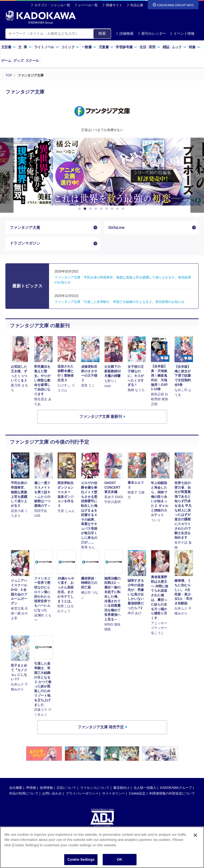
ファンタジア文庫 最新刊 (101, 417)
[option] (102, 172)
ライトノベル (47, 47)
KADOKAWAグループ (176, 788)
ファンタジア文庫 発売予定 (101, 727)
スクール (32, 61)
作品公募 (137, 5)
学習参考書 (127, 47)
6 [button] (108, 209)
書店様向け (121, 788)
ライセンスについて (95, 788)
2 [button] (86, 209)
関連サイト (114, 5)
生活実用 (150, 47)
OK (119, 860)
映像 (195, 47)
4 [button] (97, 209)
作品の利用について (24, 793)
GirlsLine (117, 228)
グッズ (18, 61)
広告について (66, 788)
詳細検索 (125, 33)
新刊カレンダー (152, 33)
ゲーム (6, 61)
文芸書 (9, 47)
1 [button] (80, 209)
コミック (70, 47)
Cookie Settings (81, 860)
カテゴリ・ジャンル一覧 (52, 5)
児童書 (106, 47)
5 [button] (102, 209)
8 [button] (118, 209)
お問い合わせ (52, 793)
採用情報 (46, 788)
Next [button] (197, 175)
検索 (102, 33)
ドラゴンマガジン (25, 243)
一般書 (89, 47)
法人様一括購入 (145, 788)
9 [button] (124, 209)
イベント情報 (182, 33)
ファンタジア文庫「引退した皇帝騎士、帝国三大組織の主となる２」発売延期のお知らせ (119, 302)
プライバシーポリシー (82, 793)
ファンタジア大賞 (25, 228)
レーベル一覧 (88, 5)
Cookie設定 (137, 793)
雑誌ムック (175, 47)
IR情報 (31, 788)
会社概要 (16, 788)
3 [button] (91, 209)
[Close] (195, 835)
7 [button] (113, 209)
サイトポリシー (114, 793)
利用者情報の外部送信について (172, 793)
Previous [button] (7, 175)
